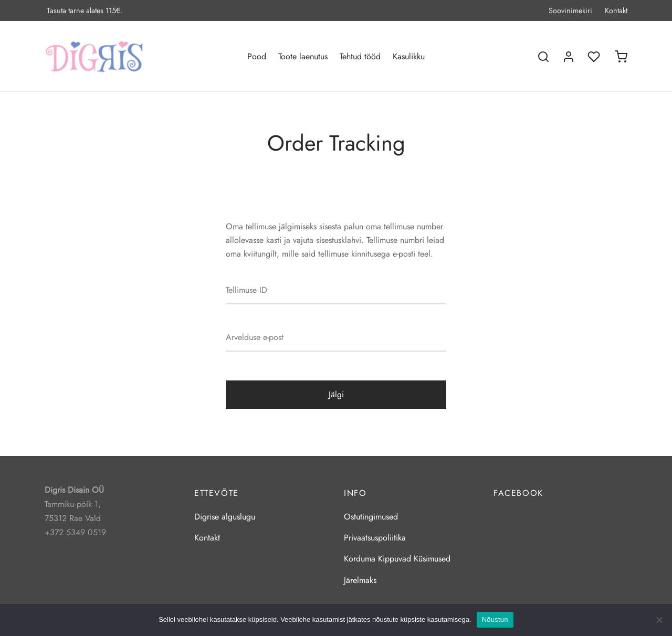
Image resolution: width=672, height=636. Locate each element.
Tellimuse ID (246, 290)
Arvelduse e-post (255, 337)
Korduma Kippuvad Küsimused (397, 559)
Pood (257, 56)
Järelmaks (360, 580)
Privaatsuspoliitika (375, 538)
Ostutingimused (371, 517)
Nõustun (495, 619)
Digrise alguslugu (225, 517)
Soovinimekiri (570, 10)
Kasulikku (409, 56)
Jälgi (336, 394)
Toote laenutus (303, 56)
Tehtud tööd (360, 56)
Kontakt (616, 10)
